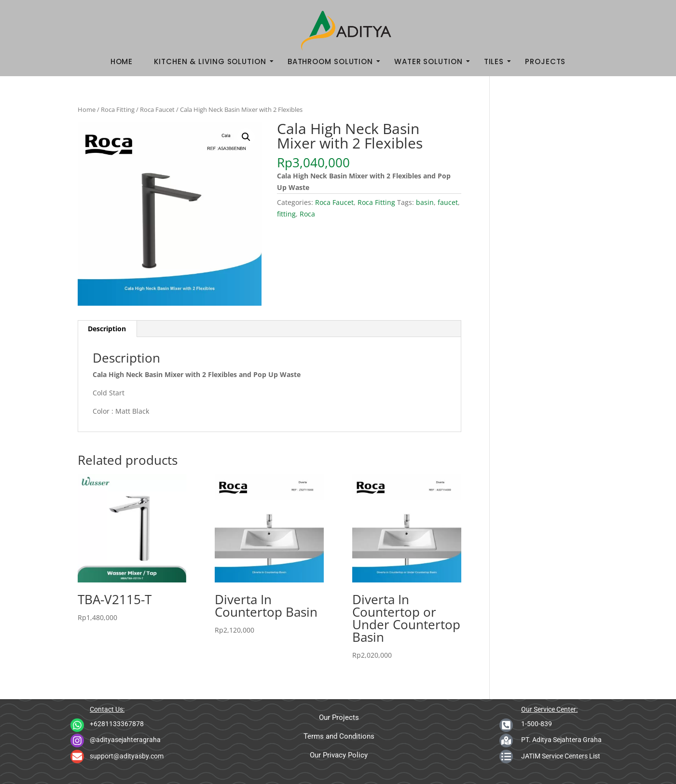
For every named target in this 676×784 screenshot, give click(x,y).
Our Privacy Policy (339, 755)
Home (122, 61)
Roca (307, 214)
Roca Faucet (157, 109)
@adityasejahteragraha (125, 740)
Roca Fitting (118, 109)
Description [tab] (107, 329)
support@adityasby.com (127, 756)
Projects (545, 61)
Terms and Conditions (339, 736)
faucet (448, 202)
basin (425, 202)
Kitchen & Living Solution (213, 61)
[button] (246, 137)
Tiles (497, 61)
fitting (286, 214)
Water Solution (431, 61)
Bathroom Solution (333, 61)
